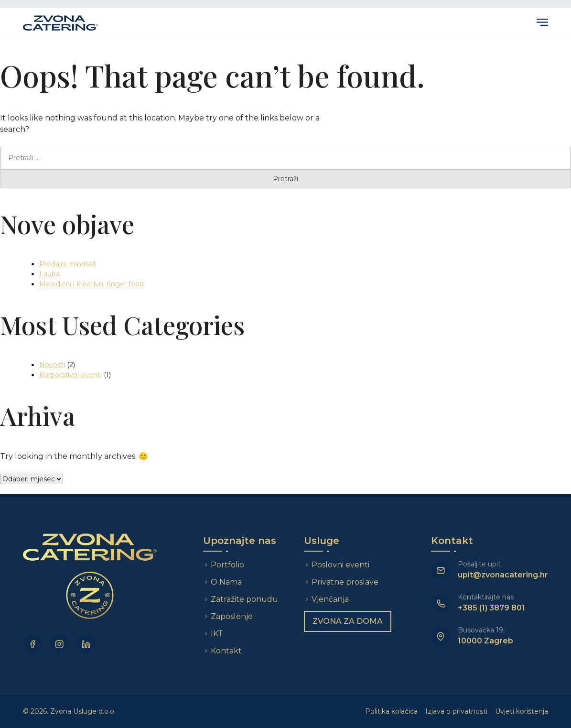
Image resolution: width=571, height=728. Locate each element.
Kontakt (227, 651)
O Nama (227, 582)
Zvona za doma (348, 621)
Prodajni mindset (68, 264)
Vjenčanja (331, 599)
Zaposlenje (232, 616)
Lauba (49, 274)
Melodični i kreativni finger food (92, 284)
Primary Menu (542, 22)
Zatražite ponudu (246, 599)
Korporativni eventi (70, 375)
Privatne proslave (345, 582)
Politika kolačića (391, 711)
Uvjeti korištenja (522, 711)
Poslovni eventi (341, 565)
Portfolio (228, 565)
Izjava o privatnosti (456, 711)
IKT (217, 634)
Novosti (52, 365)
